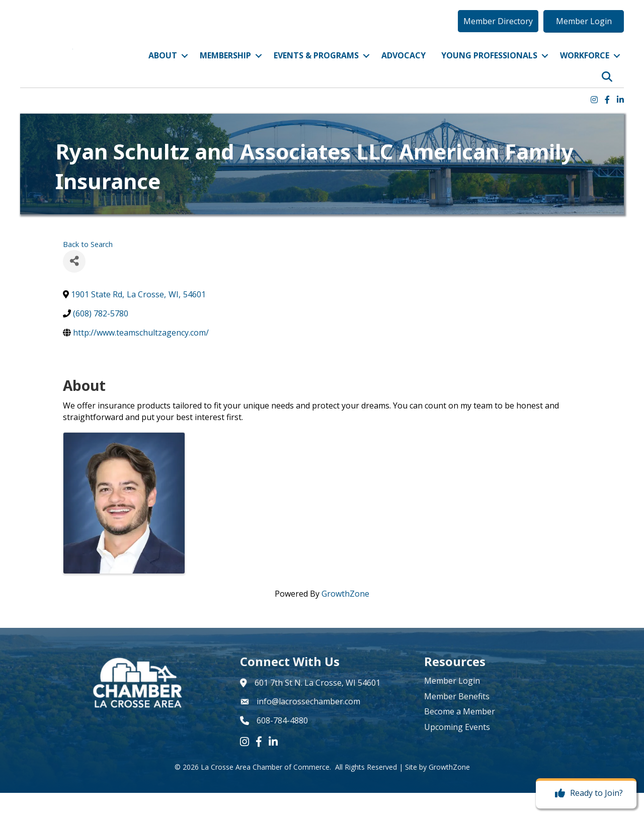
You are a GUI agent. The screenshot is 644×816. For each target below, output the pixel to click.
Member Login (452, 704)
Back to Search (88, 267)
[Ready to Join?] (586, 793)
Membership (225, 67)
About (163, 67)
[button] (498, 33)
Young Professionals (489, 67)
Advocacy (404, 67)
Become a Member (460, 735)
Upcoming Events (457, 750)
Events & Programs (316, 67)
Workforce (585, 67)
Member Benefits (457, 719)
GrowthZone (345, 617)
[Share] (74, 284)
